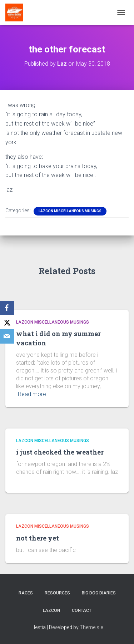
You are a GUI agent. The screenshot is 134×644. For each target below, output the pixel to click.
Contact (82, 610)
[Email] (7, 336)
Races (26, 593)
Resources (57, 593)
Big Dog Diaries (99, 593)
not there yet (38, 538)
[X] (7, 322)
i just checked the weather (60, 452)
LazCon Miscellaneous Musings (70, 211)
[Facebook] (7, 308)
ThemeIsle (91, 627)
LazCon (51, 610)
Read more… (34, 394)
